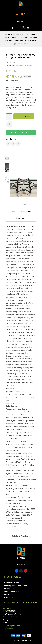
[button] (12, 28)
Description (21, 205)
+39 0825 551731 (10, 629)
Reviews (20, 218)
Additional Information (21, 211)
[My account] (17, 28)
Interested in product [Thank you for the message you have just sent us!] (21, 133)
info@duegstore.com (12, 626)
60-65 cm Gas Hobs (24, 65)
